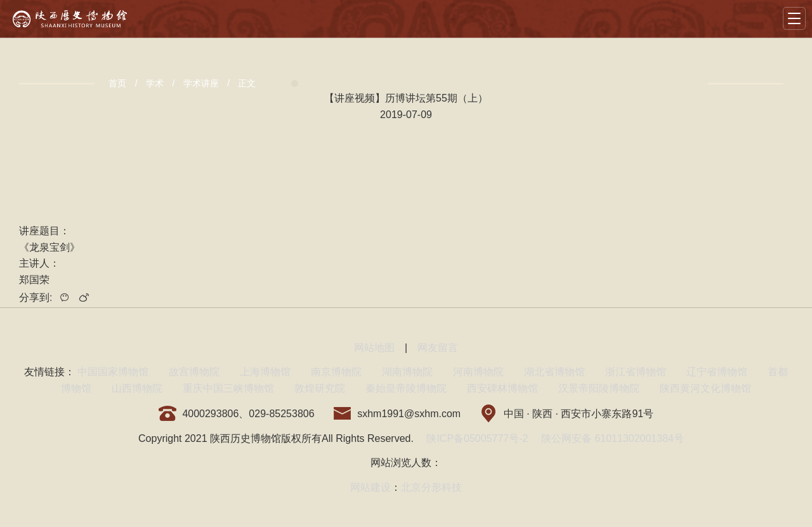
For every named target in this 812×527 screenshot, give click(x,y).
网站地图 (374, 348)
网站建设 (370, 487)
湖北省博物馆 (554, 372)
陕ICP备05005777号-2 (477, 438)
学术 (155, 83)
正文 (247, 83)
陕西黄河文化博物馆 (705, 388)
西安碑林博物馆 (502, 388)
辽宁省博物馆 (717, 372)
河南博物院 (478, 372)
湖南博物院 (407, 372)
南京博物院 (336, 372)
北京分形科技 (431, 487)
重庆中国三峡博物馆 (228, 388)
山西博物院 (137, 388)
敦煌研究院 (320, 388)
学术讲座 (201, 83)
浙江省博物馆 (636, 372)
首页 (117, 83)
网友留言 (438, 348)
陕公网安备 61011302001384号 (612, 438)
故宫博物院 (194, 372)
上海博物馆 (265, 372)
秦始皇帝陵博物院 (406, 388)
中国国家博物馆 (113, 372)
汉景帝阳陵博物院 (599, 388)
